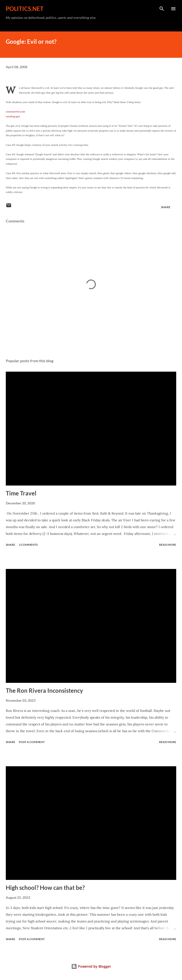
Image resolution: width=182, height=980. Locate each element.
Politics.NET (25, 9)
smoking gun (13, 116)
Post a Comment (32, 742)
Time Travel (21, 493)
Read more (168, 545)
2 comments (28, 545)
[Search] (162, 9)
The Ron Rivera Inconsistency (44, 690)
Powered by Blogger (91, 966)
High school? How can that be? (45, 888)
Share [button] (166, 207)
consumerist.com (15, 112)
